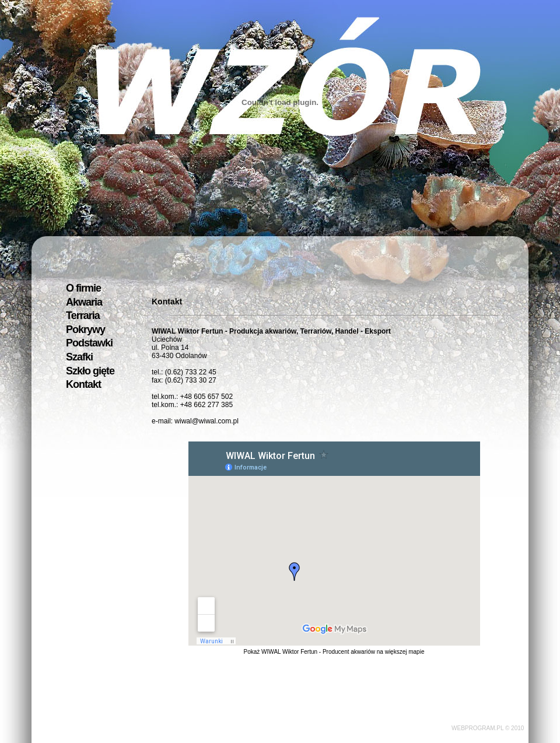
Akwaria (84, 302)
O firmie (83, 288)
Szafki (79, 357)
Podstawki (89, 343)
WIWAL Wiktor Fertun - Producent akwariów (318, 652)
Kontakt (83, 384)
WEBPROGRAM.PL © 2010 (488, 728)
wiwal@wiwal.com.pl (206, 421)
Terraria (83, 316)
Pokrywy (85, 330)
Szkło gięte (90, 371)
